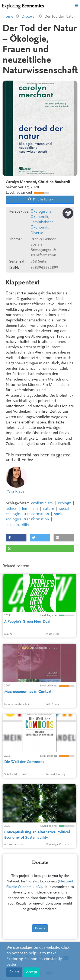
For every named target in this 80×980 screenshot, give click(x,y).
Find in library (40, 199)
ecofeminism (42, 503)
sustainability (18, 525)
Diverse (37, 233)
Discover (29, 17)
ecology (64, 503)
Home (8, 17)
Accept (32, 972)
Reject (14, 972)
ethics (12, 509)
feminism (30, 509)
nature (49, 509)
